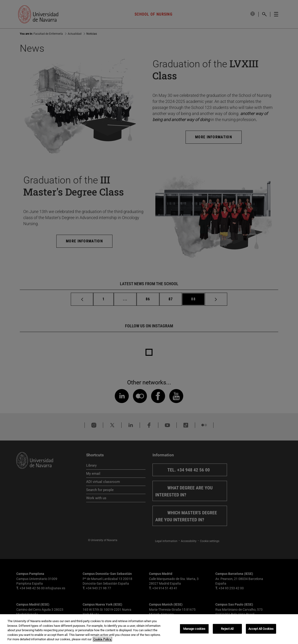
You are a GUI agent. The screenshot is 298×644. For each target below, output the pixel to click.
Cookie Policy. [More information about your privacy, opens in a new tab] (102, 639)
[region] (149, 629)
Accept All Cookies (261, 629)
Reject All (227, 629)
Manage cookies (194, 629)
